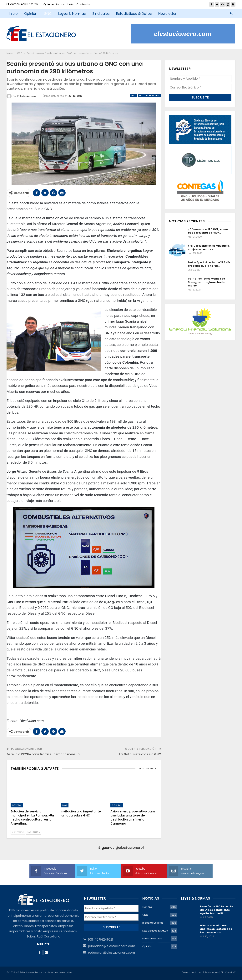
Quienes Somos (54, 4)
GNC (48, 14)
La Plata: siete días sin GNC (140, 754)
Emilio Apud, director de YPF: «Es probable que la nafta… (209, 264)
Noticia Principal (150, 96)
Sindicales (101, 14)
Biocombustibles (153, 923)
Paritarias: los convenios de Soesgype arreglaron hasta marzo (207, 282)
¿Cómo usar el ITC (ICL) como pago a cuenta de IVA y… (208, 231)
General (17, 805)
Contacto (83, 4)
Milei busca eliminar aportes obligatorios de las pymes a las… (216, 929)
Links (71, 4)
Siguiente (34, 832)
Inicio (13, 14)
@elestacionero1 (130, 848)
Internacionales (152, 939)
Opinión (31, 14)
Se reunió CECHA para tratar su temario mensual (43, 754)
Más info (43, 944)
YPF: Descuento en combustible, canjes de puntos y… (209, 248)
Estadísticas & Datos (134, 14)
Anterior (18, 832)
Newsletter (167, 14)
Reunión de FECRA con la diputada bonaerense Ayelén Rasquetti (216, 910)
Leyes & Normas (72, 14)
